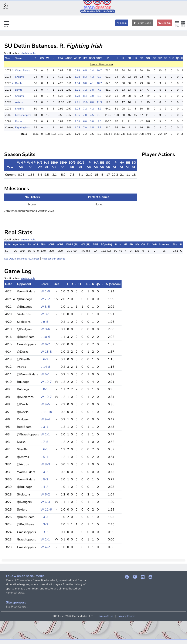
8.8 (99, 115)
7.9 (99, 90)
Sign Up (164, 23)
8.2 (99, 96)
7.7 (99, 128)
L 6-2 (44, 359)
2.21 (77, 102)
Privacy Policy (126, 616)
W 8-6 (45, 329)
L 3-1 (44, 427)
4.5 (92, 115)
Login (122, 23)
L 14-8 (45, 367)
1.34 (77, 83)
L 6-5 (44, 449)
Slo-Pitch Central (17, 607)
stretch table (28, 53)
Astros (19, 102)
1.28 (77, 96)
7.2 (85, 90)
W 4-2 (45, 547)
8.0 (85, 83)
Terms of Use (105, 616)
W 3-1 (45, 314)
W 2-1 (45, 434)
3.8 (92, 90)
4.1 (92, 83)
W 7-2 (45, 299)
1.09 (77, 121)
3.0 (92, 96)
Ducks (19, 121)
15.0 (85, 102)
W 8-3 (45, 464)
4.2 (92, 77)
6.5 (85, 70)
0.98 (77, 70)
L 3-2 (44, 524)
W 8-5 (45, 307)
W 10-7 (46, 382)
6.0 (92, 102)
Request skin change (53, 259)
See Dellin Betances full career (22, 259)
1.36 (77, 115)
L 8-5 (44, 389)
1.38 (77, 77)
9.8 (99, 77)
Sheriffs (19, 77)
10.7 (99, 70)
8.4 (85, 96)
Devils (19, 83)
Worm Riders (23, 70)
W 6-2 (45, 344)
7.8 (85, 115)
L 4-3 (44, 517)
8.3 (85, 77)
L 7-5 (44, 442)
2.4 (92, 70)
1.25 (77, 109)
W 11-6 (46, 509)
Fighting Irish (23, 128)
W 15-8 (46, 352)
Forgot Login (142, 23)
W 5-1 (45, 374)
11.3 (99, 102)
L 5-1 (44, 457)
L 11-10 (46, 412)
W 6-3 (45, 502)
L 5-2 (44, 479)
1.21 (77, 90)
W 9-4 (45, 419)
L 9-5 (44, 322)
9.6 (99, 121)
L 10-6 (45, 337)
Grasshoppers (23, 115)
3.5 (92, 128)
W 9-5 (45, 404)
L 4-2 (44, 472)
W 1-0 (45, 291)
